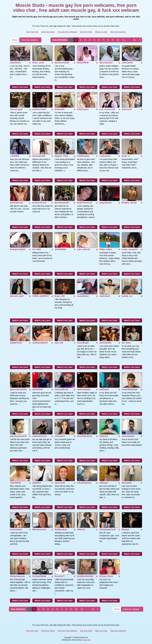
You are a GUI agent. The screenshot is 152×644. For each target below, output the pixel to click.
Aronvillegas (83, 343)
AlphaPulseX (16, 343)
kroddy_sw (127, 296)
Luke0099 (14, 156)
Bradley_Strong (129, 203)
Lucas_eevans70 (130, 249)
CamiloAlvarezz (40, 436)
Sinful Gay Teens (48, 32)
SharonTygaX (16, 109)
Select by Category (30, 40)
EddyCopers (83, 109)
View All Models (60, 40)
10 (118, 40)
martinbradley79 (40, 343)
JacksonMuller (84, 389)
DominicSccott (39, 203)
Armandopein (128, 436)
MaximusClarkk (62, 63)
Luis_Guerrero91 (107, 109)
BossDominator (62, 203)
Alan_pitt (59, 343)
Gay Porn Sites (86, 32)
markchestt (105, 296)
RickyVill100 (83, 63)
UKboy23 (104, 483)
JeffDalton (104, 389)
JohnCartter (127, 63)
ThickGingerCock (108, 529)
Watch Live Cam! (20, 87)
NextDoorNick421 (85, 576)
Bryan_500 (60, 296)
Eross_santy (38, 63)
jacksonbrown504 (18, 389)
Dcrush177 (60, 576)
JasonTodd (60, 483)
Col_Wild (37, 249)
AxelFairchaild (39, 109)
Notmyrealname (17, 576)
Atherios (81, 529)
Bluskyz (126, 529)
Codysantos (105, 156)
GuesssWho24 (61, 389)
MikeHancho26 (39, 529)
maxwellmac (83, 296)
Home (14, 40)
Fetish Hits (86, 640)
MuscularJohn (106, 63)
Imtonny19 (127, 109)
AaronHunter (106, 343)
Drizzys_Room (106, 576)
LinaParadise (83, 156)
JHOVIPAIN (38, 389)
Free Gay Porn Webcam (67, 32)
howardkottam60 (130, 389)
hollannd (104, 436)
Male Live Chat (101, 32)
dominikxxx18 (17, 203)
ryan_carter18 (83, 249)
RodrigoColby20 (18, 249)
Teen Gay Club (32, 32)
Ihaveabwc (127, 483)
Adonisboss (16, 63)
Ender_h (126, 156)
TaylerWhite (15, 483)
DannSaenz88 (39, 156)
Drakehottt (60, 109)
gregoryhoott (106, 203)
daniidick (37, 483)
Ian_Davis (126, 343)
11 (124, 40)
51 (134, 40)
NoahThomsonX (84, 203)
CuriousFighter (39, 576)
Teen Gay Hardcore (118, 32)
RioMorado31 (61, 529)
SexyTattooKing (84, 436)
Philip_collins (106, 249)
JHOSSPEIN (60, 249)
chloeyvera (60, 436)
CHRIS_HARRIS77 (41, 296)
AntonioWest (16, 529)
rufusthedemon (84, 483)
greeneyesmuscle (18, 436)
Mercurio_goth (17, 296)
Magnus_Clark (61, 156)
